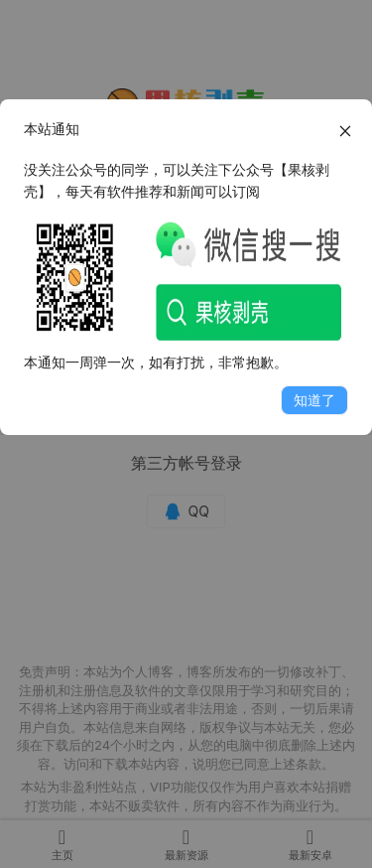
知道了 (314, 400)
